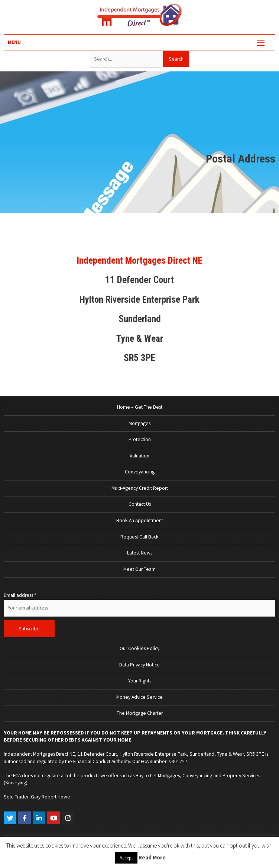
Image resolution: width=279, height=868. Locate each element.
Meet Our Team (139, 569)
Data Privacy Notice (139, 665)
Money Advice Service (139, 697)
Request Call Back (139, 537)
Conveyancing (140, 472)
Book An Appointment (140, 520)
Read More (152, 857)
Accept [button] (126, 858)
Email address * (20, 595)
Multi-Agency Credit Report (140, 488)
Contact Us (140, 504)
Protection (140, 439)
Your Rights (140, 681)
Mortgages (139, 423)
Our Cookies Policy (139, 648)
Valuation (139, 456)
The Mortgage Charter (140, 713)
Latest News (140, 553)
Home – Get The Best (140, 407)
